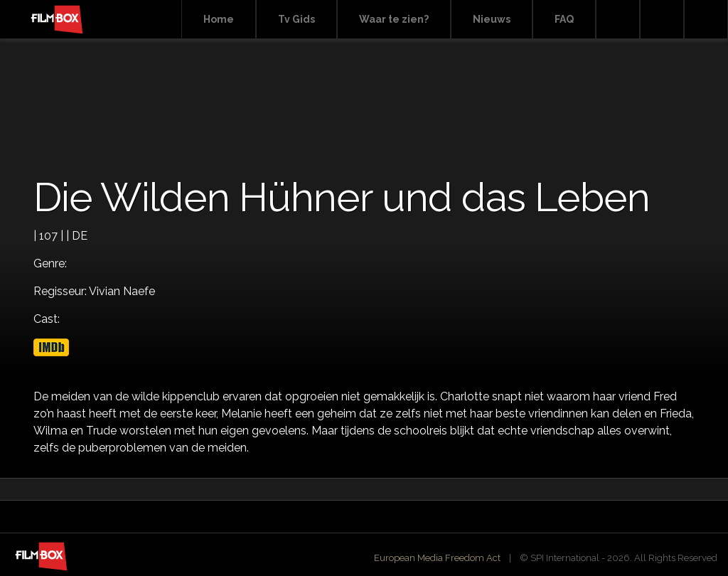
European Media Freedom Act (437, 558)
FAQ (564, 19)
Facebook (662, 20)
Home (219, 19)
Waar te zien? (394, 19)
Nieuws (492, 19)
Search (618, 20)
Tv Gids (296, 19)
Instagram (706, 20)
